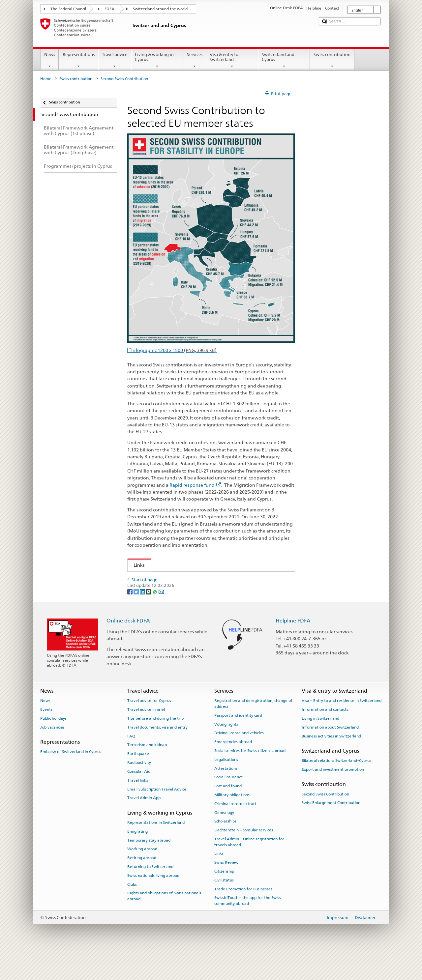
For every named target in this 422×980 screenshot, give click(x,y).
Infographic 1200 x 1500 (174, 350)
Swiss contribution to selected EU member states (184, 578)
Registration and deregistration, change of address (253, 729)
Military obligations (232, 821)
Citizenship (224, 897)
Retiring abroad (142, 883)
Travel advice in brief (146, 735)
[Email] (161, 617)
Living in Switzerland (320, 744)
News (50, 60)
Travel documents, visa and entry (157, 753)
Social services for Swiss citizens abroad (250, 776)
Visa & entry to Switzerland (232, 60)
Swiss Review (226, 888)
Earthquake (138, 780)
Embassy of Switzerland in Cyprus (71, 778)
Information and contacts (325, 735)
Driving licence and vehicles (239, 759)
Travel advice (115, 60)
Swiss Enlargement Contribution (331, 829)
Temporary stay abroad (149, 866)
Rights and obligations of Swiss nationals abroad (164, 922)
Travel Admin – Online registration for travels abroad (249, 867)
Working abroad (142, 875)
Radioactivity (139, 788)
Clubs (132, 910)
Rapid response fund (195, 485)
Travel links (138, 806)
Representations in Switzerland (156, 848)
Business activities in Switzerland (331, 762)
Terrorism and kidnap (147, 771)
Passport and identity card (238, 741)
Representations (78, 60)
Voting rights (226, 750)
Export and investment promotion (333, 795)
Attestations (226, 794)
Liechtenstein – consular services (244, 856)
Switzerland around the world (160, 9)
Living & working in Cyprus (157, 60)
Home (46, 79)
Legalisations (226, 785)
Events (46, 735)
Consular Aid (139, 797)
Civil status (224, 906)
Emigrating (137, 857)
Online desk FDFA (128, 646)
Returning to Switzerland (150, 892)
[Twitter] (137, 617)
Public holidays (53, 744)
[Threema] (149, 617)
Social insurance (229, 803)
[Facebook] (130, 617)
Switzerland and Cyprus (284, 60)
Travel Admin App (144, 824)
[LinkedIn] (143, 617)
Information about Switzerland (330, 753)
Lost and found (228, 812)
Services (195, 60)
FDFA (109, 9)
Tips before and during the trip (155, 744)
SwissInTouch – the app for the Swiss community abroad (248, 926)
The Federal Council (68, 9)
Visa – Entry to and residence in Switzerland (342, 727)
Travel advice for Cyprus (149, 727)
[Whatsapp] (155, 617)
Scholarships (225, 847)
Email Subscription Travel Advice (157, 815)
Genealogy (224, 838)
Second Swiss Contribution (325, 820)
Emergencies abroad (233, 767)
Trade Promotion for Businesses (243, 915)
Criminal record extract (235, 829)
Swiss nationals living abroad (153, 901)
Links (136, 565)
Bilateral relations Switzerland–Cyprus (336, 787)
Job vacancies (52, 753)
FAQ (131, 762)
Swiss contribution (332, 60)
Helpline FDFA (293, 646)
